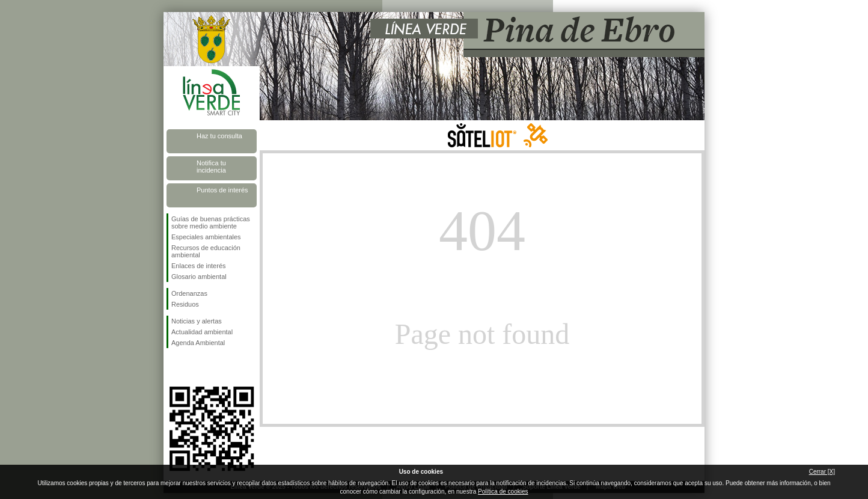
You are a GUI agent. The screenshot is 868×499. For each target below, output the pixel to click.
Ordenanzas (189, 293)
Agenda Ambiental (198, 343)
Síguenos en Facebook (174, 367)
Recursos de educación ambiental (206, 251)
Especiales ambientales (206, 237)
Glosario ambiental (199, 277)
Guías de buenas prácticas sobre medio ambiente (211, 222)
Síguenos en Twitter (194, 367)
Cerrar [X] (822, 472)
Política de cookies (503, 491)
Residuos (185, 304)
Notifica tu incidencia (211, 167)
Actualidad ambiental (202, 332)
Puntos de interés (222, 190)
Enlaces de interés (199, 266)
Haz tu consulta (219, 136)
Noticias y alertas (197, 321)
